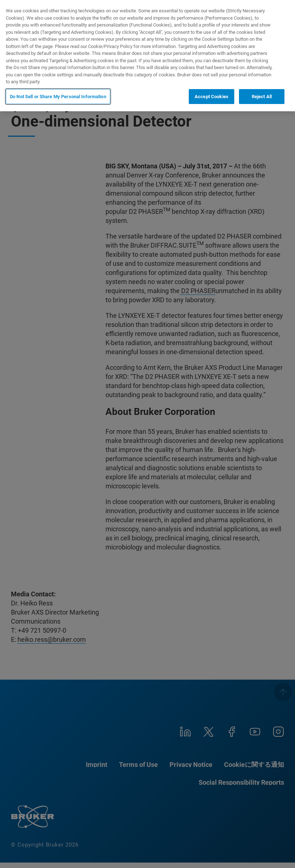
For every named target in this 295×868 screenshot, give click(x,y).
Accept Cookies (212, 97)
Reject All (262, 97)
